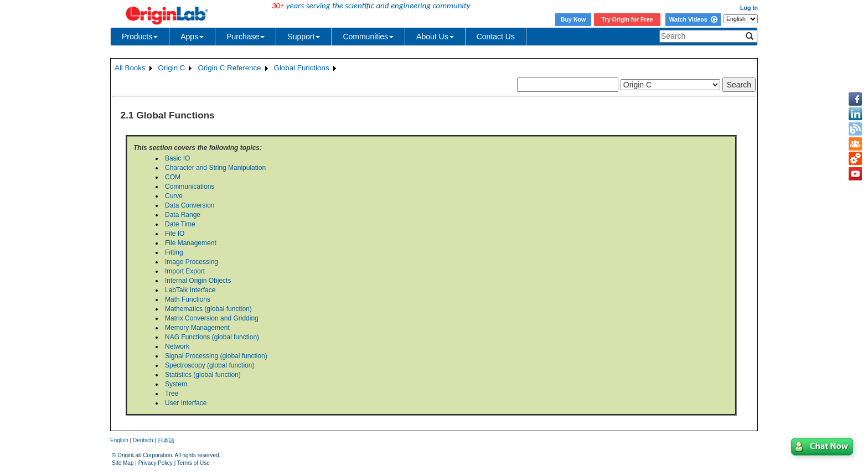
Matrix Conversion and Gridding (212, 318)
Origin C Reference (229, 68)
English (119, 440)
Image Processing (192, 262)
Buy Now (573, 19)
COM (173, 177)
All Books (130, 68)
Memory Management (197, 328)
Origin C (172, 68)
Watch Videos (693, 19)
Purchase (246, 37)
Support (304, 37)
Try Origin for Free (627, 19)
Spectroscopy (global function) (210, 365)
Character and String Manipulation (215, 168)
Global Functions (302, 68)
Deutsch (143, 440)
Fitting (174, 252)
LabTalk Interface (190, 290)
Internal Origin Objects (198, 281)
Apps (192, 37)
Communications (190, 187)
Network (177, 346)
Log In (749, 8)
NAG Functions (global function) (212, 337)
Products (140, 37)
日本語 (166, 440)
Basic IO (177, 158)
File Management (191, 243)
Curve (174, 196)
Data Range (183, 215)
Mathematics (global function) (208, 309)
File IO (175, 234)
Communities (368, 37)
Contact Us (496, 37)
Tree (172, 394)
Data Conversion (190, 205)
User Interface (186, 403)
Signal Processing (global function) (216, 356)
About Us (435, 37)
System (176, 384)
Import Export (185, 271)
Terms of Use (193, 463)
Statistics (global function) (203, 375)
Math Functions (188, 299)
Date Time (180, 224)
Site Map (123, 463)
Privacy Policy (156, 463)
